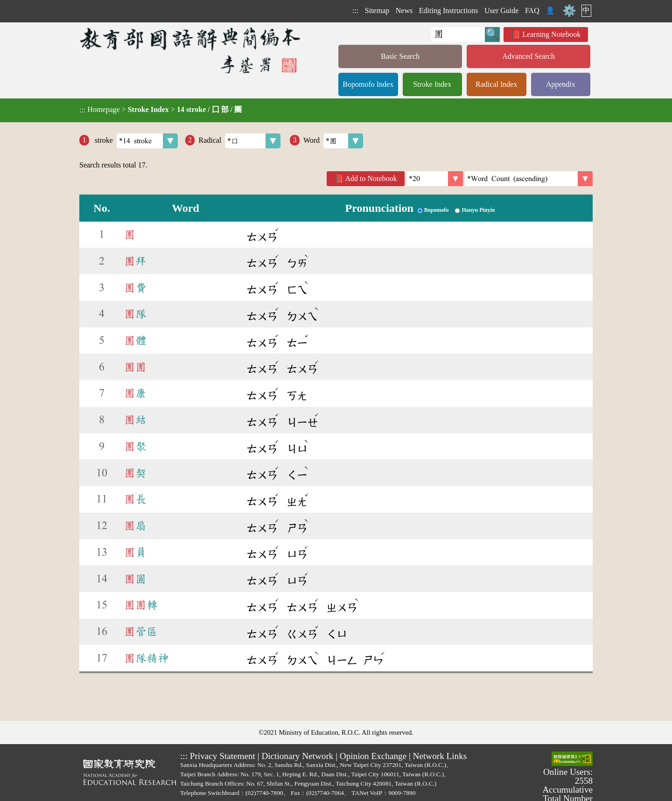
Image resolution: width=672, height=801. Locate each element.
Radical (239, 141)
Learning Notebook (551, 34)
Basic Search (400, 56)
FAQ (532, 10)
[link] (529, 179)
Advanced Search (528, 56)
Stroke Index (432, 84)
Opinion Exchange (373, 756)
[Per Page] (435, 179)
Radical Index (496, 84)
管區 (141, 632)
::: (355, 10)
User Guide (501, 10)
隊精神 (147, 658)
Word (333, 141)
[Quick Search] (458, 35)
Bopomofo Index (368, 84)
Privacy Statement (223, 756)
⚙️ (569, 11)
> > (161, 110)
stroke (135, 141)
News (404, 10)
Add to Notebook (371, 178)
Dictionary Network (297, 756)
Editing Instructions (449, 10)
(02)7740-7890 (264, 793)
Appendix (561, 84)
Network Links (440, 756)
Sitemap (377, 10)
